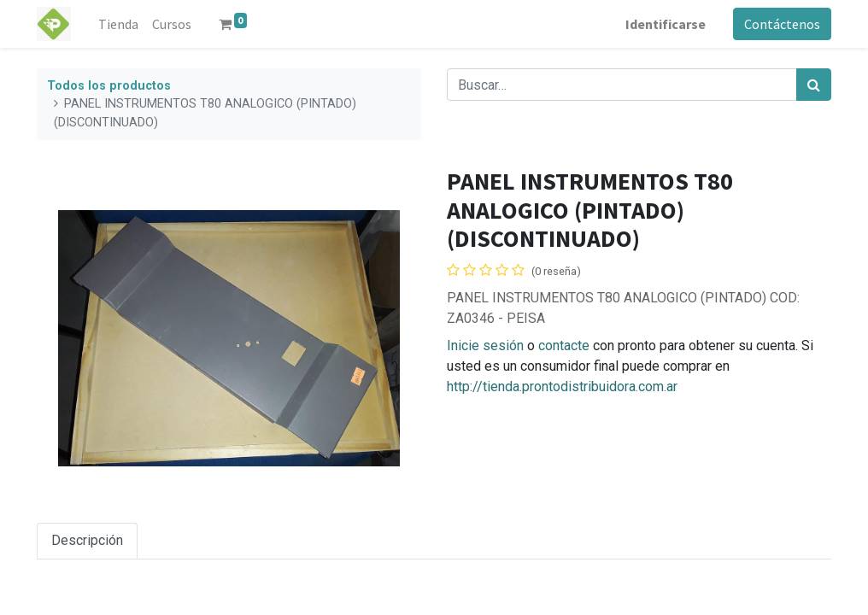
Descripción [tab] (87, 540)
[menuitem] (118, 24)
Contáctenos (782, 24)
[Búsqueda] (814, 85)
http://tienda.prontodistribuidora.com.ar (562, 387)
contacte (564, 346)
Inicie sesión (485, 346)
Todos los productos (109, 86)
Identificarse (666, 24)
